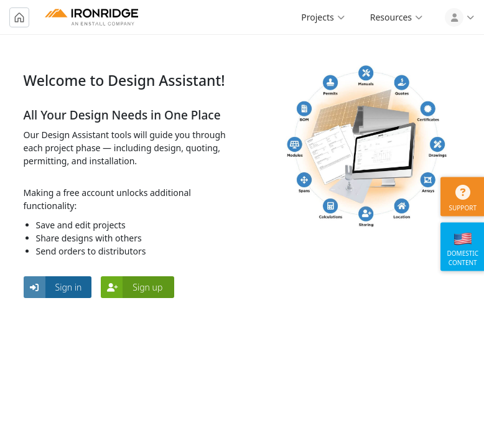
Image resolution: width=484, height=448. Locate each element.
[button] (58, 287)
